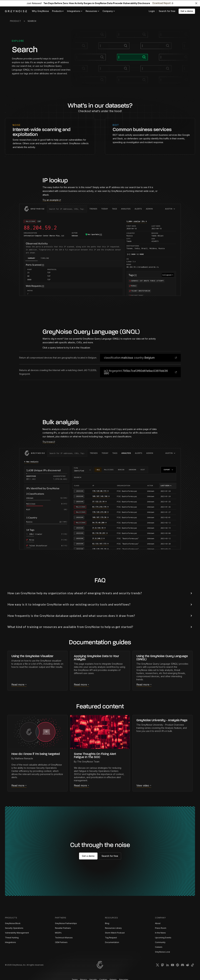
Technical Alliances (64, 938)
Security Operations (14, 928)
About (158, 923)
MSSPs (58, 933)
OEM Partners (61, 942)
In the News (160, 933)
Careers (159, 947)
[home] (16, 11)
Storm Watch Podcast (115, 933)
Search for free (167, 11)
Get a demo (187, 11)
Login (152, 11)
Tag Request (111, 938)
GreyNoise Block (13, 923)
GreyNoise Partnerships (66, 923)
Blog (107, 923)
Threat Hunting (12, 938)
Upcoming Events (163, 938)
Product (16, 21)
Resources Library (113, 928)
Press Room (161, 928)
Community (160, 942)
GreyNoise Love (162, 952)
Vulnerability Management (17, 933)
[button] (58, 11)
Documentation (112, 942)
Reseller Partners (63, 928)
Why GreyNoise (40, 11)
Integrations (10, 942)
